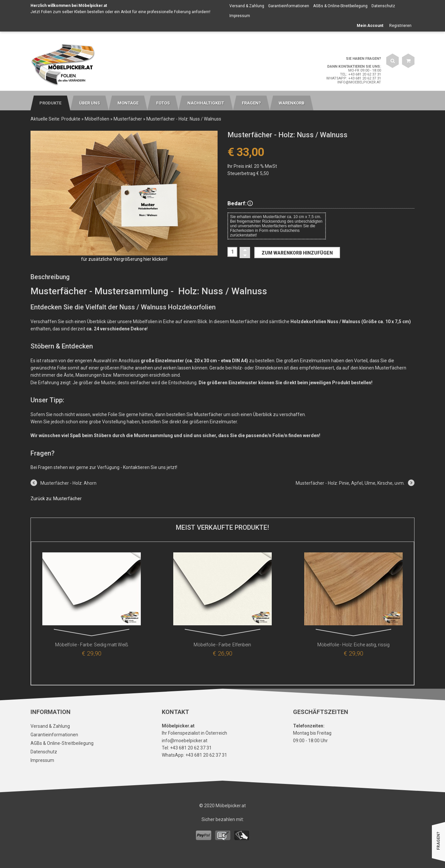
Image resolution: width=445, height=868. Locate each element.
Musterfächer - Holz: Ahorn (68, 483)
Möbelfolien (97, 119)
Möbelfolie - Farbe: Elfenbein (222, 645)
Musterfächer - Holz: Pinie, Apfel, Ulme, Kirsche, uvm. (350, 483)
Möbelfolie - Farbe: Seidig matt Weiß (92, 645)
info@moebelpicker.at (359, 82)
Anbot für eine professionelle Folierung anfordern (165, 12)
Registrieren (400, 26)
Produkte (71, 119)
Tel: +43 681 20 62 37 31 (360, 74)
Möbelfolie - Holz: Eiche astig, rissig (353, 645)
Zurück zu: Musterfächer (56, 499)
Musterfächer (128, 119)
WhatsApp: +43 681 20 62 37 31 (354, 78)
